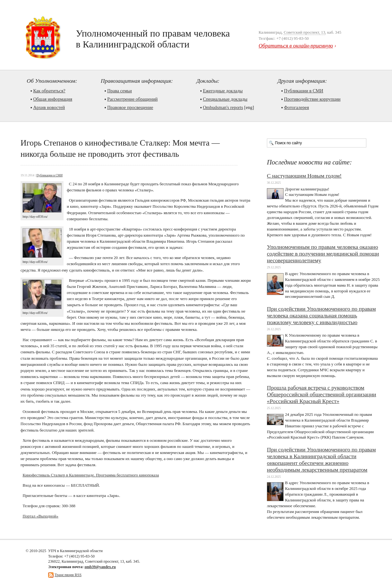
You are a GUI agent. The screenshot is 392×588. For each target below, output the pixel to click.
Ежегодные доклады (223, 91)
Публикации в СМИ (303, 91)
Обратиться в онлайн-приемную (296, 46)
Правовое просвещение (130, 107)
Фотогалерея (296, 107)
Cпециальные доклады (225, 99)
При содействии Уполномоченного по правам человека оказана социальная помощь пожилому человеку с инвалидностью (321, 315)
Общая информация (53, 99)
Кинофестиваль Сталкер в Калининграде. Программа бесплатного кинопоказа (91, 475)
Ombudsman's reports (223, 107)
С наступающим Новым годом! (304, 176)
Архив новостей (49, 107)
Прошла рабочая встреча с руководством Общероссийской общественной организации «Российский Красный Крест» (322, 394)
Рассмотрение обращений (132, 99)
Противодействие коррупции (312, 99)
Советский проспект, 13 (304, 32)
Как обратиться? (49, 91)
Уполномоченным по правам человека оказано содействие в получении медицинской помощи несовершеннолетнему (323, 254)
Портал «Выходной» (40, 516)
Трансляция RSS (68, 575)
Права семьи (119, 91)
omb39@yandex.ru (100, 567)
